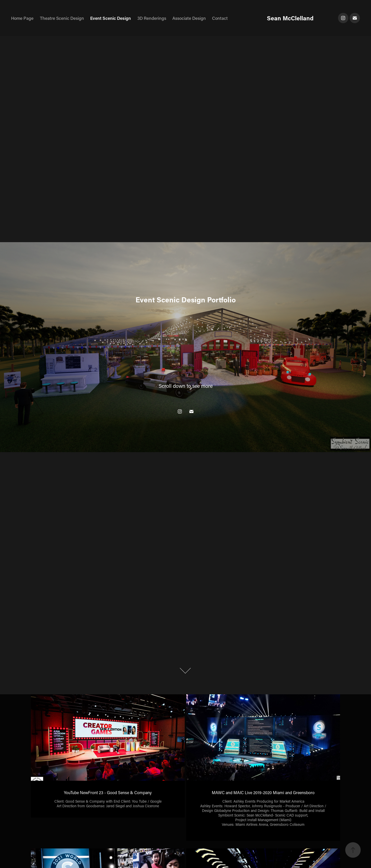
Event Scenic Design (111, 18)
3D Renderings (152, 18)
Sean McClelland (290, 18)
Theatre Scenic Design (62, 18)
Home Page (22, 18)
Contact (220, 18)
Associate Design (189, 18)
